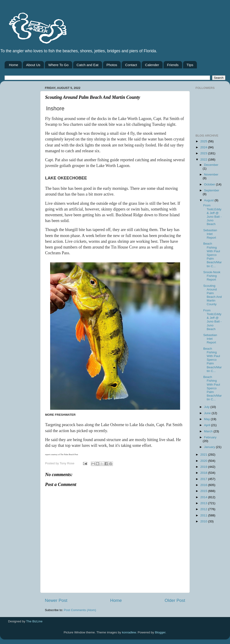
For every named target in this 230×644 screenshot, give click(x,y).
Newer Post (56, 600)
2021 (204, 455)
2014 (204, 497)
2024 (204, 147)
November (211, 174)
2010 (204, 521)
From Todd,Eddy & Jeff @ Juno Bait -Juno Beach (213, 215)
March (209, 431)
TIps (190, 65)
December (211, 165)
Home (14, 65)
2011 (204, 515)
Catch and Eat (88, 65)
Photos (112, 65)
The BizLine (34, 621)
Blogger (160, 632)
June (208, 413)
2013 (204, 503)
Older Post (175, 600)
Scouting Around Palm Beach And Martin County (213, 295)
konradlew (129, 632)
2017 (204, 479)
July (207, 407)
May (207, 419)
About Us (33, 65)
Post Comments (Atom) (80, 610)
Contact (131, 65)
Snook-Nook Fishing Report (212, 276)
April (208, 425)
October (210, 184)
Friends (173, 65)
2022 (204, 160)
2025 (204, 141)
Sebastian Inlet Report (210, 234)
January (210, 447)
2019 (204, 467)
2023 (204, 153)
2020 (204, 461)
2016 (204, 485)
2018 (204, 473)
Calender (152, 65)
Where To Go (58, 65)
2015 (204, 491)
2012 (204, 509)
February (210, 437)
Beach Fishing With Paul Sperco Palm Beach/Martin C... (213, 255)
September (212, 190)
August (209, 200)
